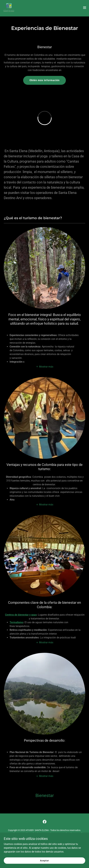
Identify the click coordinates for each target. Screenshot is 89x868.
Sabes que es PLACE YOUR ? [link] (44, 845)
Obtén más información (44, 80)
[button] (85, 8)
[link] (9, 8)
